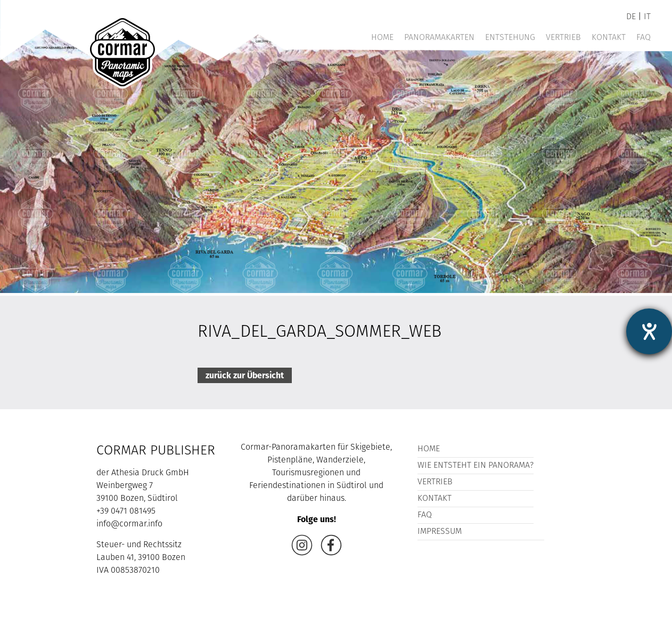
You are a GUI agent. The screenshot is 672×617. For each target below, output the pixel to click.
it (647, 17)
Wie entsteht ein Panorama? (476, 466)
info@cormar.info (129, 524)
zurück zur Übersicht (245, 375)
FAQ (644, 38)
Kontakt (609, 38)
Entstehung (510, 38)
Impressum (440, 532)
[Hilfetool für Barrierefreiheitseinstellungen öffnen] (649, 331)
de (631, 17)
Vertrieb (563, 38)
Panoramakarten (439, 38)
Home (382, 38)
